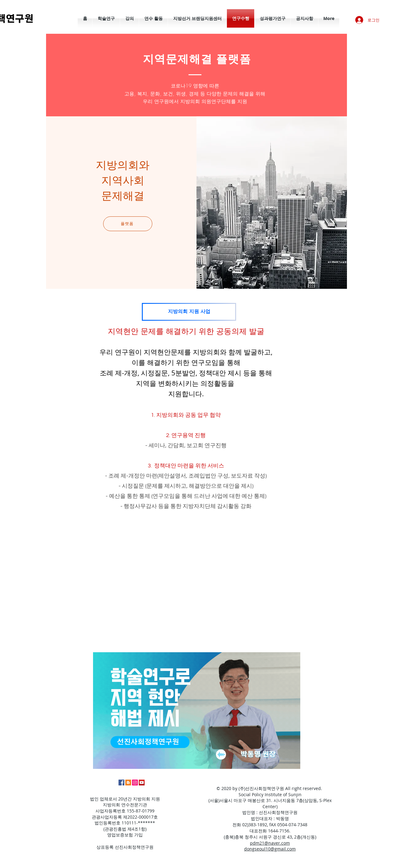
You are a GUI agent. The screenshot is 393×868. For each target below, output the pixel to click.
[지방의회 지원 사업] (189, 312)
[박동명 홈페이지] (128, 783)
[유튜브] (142, 783)
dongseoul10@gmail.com (270, 849)
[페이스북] (121, 783)
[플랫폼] (128, 224)
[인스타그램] (135, 783)
